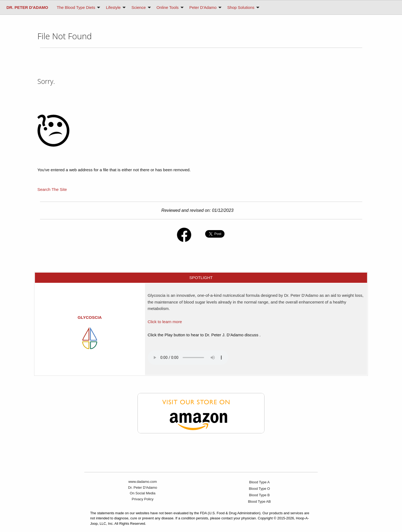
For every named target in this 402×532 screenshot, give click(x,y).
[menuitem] (27, 7)
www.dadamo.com (143, 482)
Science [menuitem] (138, 7)
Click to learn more (165, 322)
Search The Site (52, 189)
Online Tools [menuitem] (168, 7)
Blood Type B (259, 495)
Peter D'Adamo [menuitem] (203, 7)
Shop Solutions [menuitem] (241, 7)
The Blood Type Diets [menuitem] (76, 7)
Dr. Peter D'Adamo (143, 488)
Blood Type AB (259, 501)
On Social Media (142, 493)
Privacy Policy (143, 499)
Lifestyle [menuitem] (113, 7)
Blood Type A (259, 482)
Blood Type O (260, 489)
